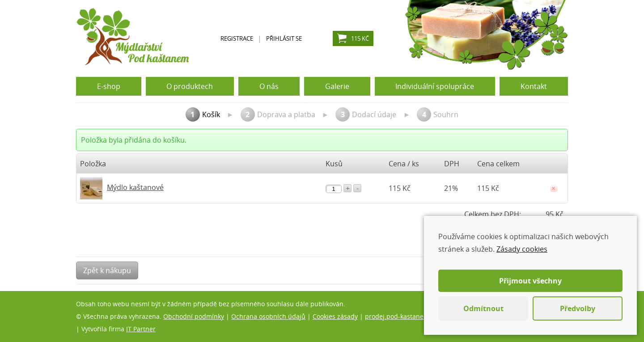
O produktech (190, 86)
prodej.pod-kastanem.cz (401, 316)
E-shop (109, 86)
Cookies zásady (335, 316)
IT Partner (141, 329)
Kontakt (534, 86)
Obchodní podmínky (194, 316)
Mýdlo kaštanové (135, 187)
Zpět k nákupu (107, 270)
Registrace (237, 38)
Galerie (337, 86)
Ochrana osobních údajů (268, 316)
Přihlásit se (284, 38)
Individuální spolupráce (435, 86)
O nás (269, 86)
